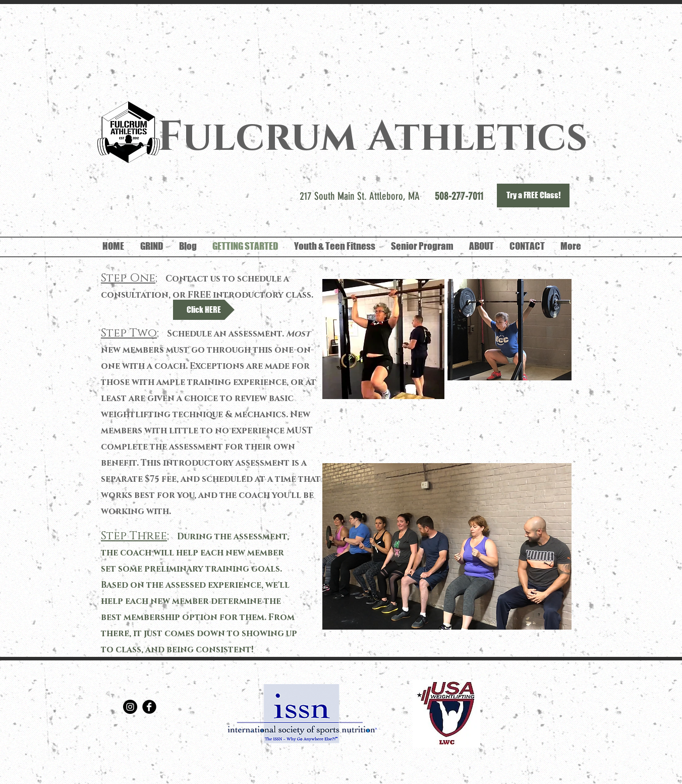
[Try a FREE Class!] (533, 195)
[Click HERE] (204, 310)
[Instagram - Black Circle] (130, 707)
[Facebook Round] (149, 707)
